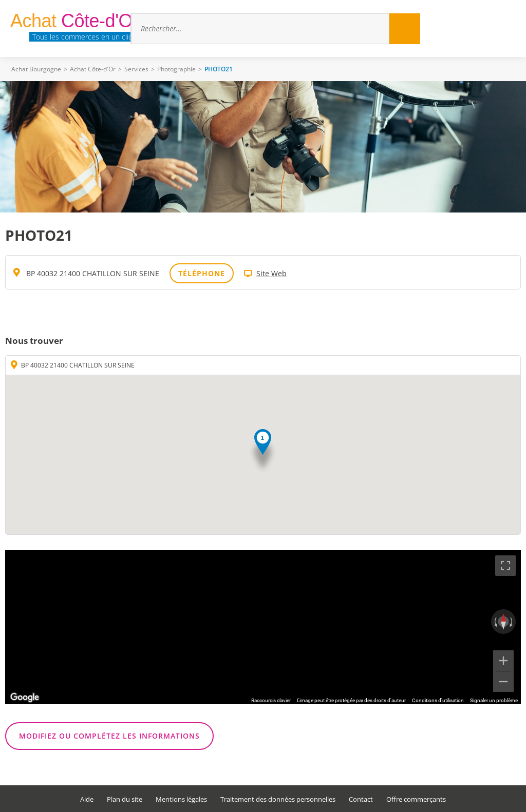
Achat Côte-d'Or (93, 69)
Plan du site (125, 799)
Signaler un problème (494, 700)
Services (136, 69)
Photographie (176, 69)
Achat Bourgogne (36, 69)
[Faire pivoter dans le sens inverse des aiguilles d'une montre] (495, 622)
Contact (361, 799)
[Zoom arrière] (503, 682)
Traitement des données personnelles (278, 799)
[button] (263, 451)
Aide (87, 799)
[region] (263, 627)
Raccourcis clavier (271, 700)
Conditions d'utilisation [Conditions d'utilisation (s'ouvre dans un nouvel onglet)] (438, 700)
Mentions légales (181, 799)
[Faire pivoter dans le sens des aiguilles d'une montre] (512, 622)
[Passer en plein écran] (505, 566)
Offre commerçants (416, 799)
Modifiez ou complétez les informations (109, 736)
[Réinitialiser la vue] (503, 622)
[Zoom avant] (503, 661)
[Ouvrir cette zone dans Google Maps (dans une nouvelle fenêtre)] (25, 698)
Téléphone (202, 273)
